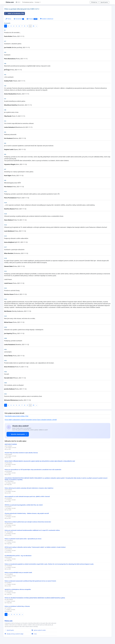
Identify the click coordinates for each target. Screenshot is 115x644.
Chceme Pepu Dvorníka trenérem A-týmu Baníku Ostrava (21, 453)
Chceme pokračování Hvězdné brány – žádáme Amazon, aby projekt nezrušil (27, 513)
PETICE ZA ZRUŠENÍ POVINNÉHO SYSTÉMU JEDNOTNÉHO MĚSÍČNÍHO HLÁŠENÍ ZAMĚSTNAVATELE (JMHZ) (35, 598)
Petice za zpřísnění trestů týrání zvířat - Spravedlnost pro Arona (23, 539)
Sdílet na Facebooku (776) (14, 13)
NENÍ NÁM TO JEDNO (11, 444)
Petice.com (10, 2)
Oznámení (19, 19)
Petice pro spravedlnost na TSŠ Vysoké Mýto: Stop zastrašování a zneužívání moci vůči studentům (33, 470)
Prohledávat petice (28, 2)
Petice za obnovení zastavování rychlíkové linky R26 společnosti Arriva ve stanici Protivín (30, 581)
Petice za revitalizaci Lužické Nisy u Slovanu (17, 606)
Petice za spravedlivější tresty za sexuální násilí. (18, 572)
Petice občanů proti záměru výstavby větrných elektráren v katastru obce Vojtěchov (29, 488)
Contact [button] (37, 2)
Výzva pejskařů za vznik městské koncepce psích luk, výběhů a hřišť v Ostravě (27, 496)
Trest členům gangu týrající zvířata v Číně (16, 416)
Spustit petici (104, 2)
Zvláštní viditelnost (47, 19)
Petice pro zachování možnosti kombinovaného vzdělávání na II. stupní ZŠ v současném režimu (32, 530)
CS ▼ (18, 2)
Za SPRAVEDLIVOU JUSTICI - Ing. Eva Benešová (18, 556)
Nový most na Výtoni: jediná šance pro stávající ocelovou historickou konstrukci (28, 522)
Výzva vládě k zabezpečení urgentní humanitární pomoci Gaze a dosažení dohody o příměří (31, 420)
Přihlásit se (94, 2)
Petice (8, 19)
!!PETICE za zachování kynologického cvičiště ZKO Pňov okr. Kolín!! (24, 505)
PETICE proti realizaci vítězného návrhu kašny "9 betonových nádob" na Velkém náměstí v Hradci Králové (35, 547)
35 (33, 26)
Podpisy (32, 19)
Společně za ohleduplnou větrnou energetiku (18, 589)
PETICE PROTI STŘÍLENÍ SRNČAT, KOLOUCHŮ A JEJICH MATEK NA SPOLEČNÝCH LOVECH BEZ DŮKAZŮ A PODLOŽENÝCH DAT (40, 461)
